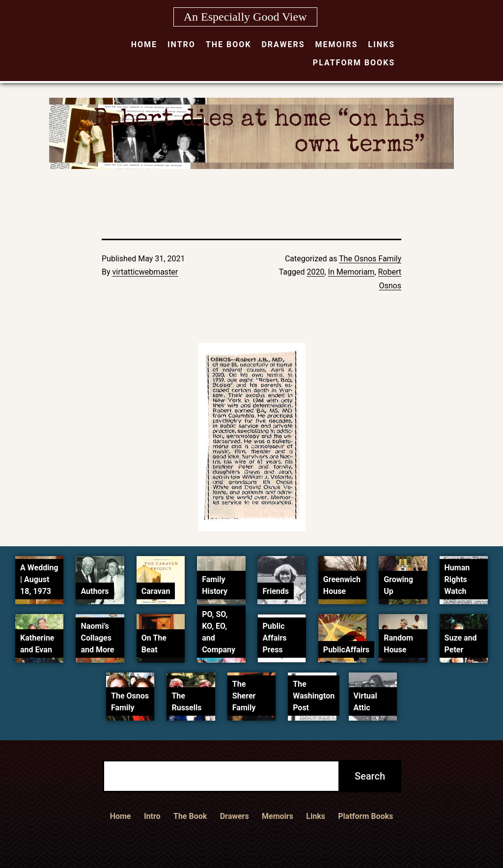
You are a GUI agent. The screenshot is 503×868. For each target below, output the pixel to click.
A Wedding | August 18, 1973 (39, 579)
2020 (315, 272)
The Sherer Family (244, 696)
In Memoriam (351, 272)
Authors (95, 591)
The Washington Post (314, 696)
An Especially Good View (245, 17)
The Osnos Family (370, 259)
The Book (229, 44)
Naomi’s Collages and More (97, 638)
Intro (182, 44)
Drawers (283, 44)
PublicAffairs (346, 650)
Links (381, 44)
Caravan (156, 591)
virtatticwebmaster (145, 272)
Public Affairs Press (274, 638)
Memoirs (337, 44)
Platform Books (354, 63)
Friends (276, 591)
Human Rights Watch (457, 579)
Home (144, 44)
